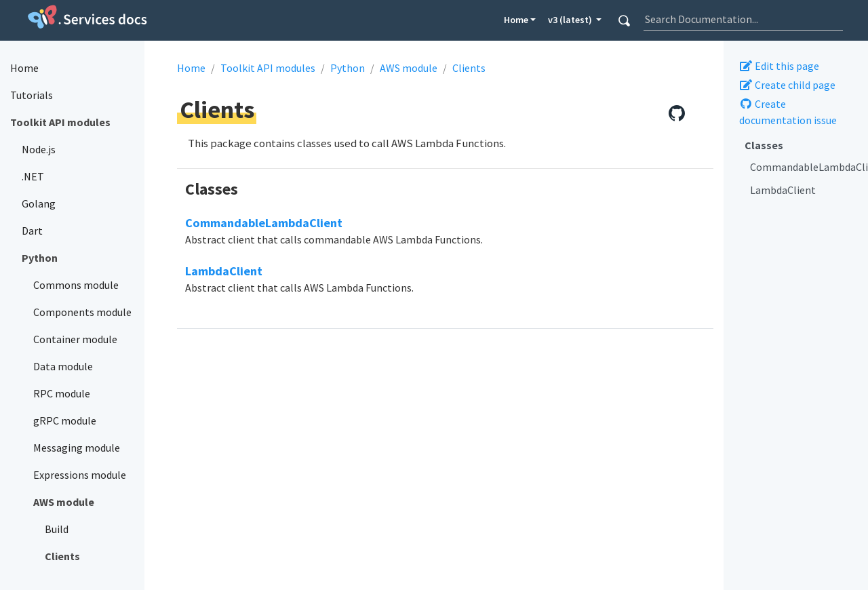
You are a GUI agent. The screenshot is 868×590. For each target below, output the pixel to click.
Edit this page (779, 66)
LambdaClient (783, 190)
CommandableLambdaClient (804, 167)
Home (516, 20)
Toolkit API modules (268, 68)
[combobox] (743, 19)
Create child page (787, 85)
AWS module (409, 68)
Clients (469, 68)
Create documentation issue (788, 112)
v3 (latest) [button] (571, 20)
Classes (764, 145)
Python (348, 68)
